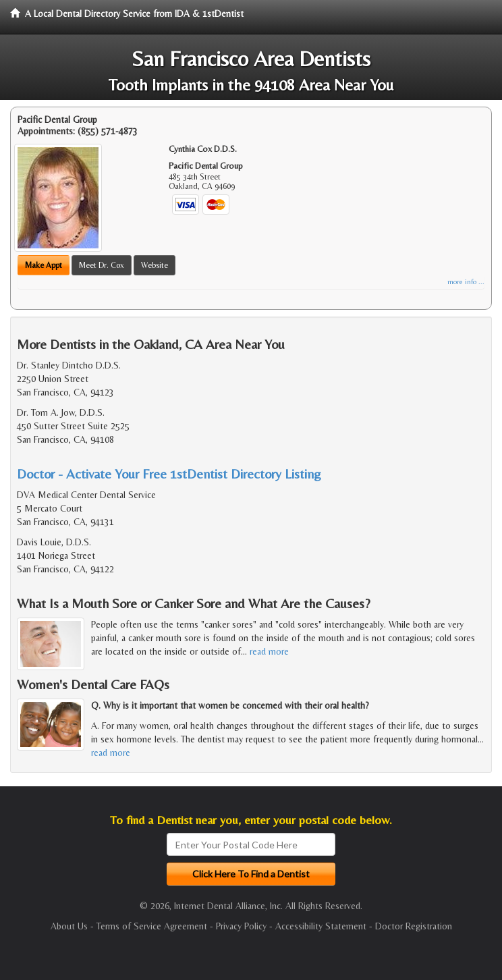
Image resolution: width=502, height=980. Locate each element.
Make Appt (44, 265)
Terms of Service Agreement (152, 926)
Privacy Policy (241, 926)
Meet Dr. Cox (102, 265)
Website (155, 265)
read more (269, 651)
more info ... (466, 282)
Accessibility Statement (321, 926)
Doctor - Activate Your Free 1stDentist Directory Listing (169, 473)
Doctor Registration (414, 926)
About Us (69, 926)
